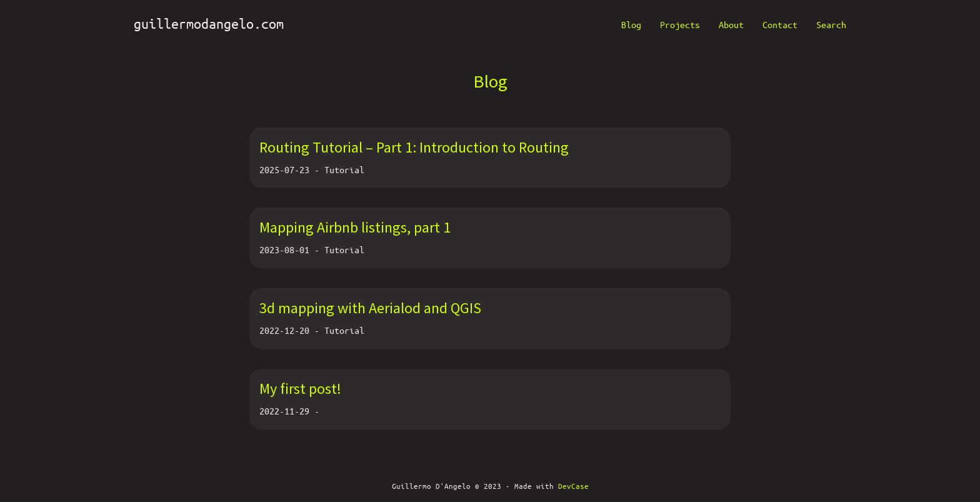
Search (831, 24)
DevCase (573, 486)
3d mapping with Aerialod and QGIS (370, 308)
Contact (780, 24)
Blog (631, 24)
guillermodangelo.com (209, 23)
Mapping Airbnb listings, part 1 (355, 227)
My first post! (300, 389)
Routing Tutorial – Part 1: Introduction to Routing (414, 147)
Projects (680, 24)
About (731, 24)
